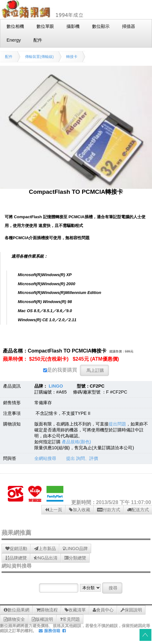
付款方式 (109, 510)
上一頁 (54, 510)
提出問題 (117, 424)
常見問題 (70, 619)
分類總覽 (75, 558)
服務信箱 (49, 631)
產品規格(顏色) (76, 442)
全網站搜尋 (45, 458)
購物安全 (14, 619)
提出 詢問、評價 (82, 458)
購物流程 (47, 610)
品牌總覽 (16, 558)
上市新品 (45, 549)
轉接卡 (72, 57)
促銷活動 (16, 549)
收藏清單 (75, 610)
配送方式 (138, 510)
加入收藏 (80, 510)
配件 (9, 57)
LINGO (56, 386)
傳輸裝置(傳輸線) (39, 57)
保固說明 (131, 610)
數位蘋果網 (17, 610)
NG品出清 (46, 558)
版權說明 (42, 619)
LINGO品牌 (75, 549)
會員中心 (103, 610)
